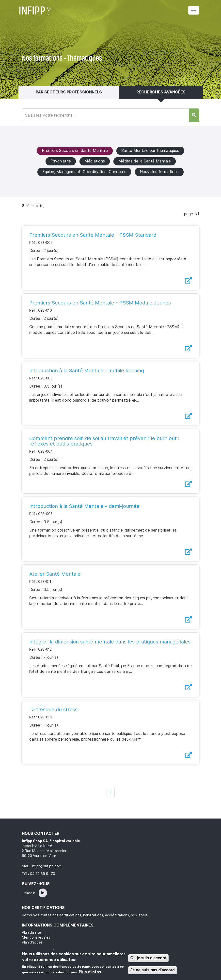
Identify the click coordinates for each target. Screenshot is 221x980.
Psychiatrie (61, 161)
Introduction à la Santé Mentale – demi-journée (84, 506)
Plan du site (32, 932)
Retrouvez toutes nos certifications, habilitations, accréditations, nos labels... (86, 915)
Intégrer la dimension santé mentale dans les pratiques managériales (110, 642)
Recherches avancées (161, 92)
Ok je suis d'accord (148, 958)
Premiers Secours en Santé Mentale (75, 151)
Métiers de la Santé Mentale (145, 161)
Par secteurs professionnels (69, 92)
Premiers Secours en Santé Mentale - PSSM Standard (93, 235)
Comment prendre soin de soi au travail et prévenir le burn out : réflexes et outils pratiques (104, 441)
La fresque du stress (53, 710)
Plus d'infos (90, 972)
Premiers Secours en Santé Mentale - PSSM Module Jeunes (100, 303)
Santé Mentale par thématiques (150, 151)
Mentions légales (36, 937)
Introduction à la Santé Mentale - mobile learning (87, 371)
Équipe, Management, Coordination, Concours (84, 172)
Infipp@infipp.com (47, 866)
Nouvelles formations (159, 172)
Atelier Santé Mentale (55, 574)
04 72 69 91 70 (43, 874)
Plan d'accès (32, 942)
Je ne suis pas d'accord (153, 970)
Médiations (95, 161)
